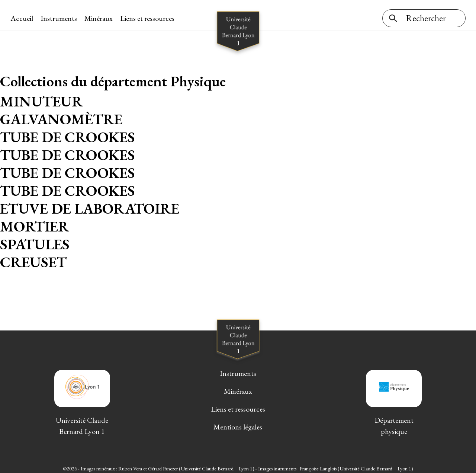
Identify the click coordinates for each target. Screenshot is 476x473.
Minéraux (99, 18)
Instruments (59, 18)
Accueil (22, 18)
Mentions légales (238, 424)
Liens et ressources (148, 18)
